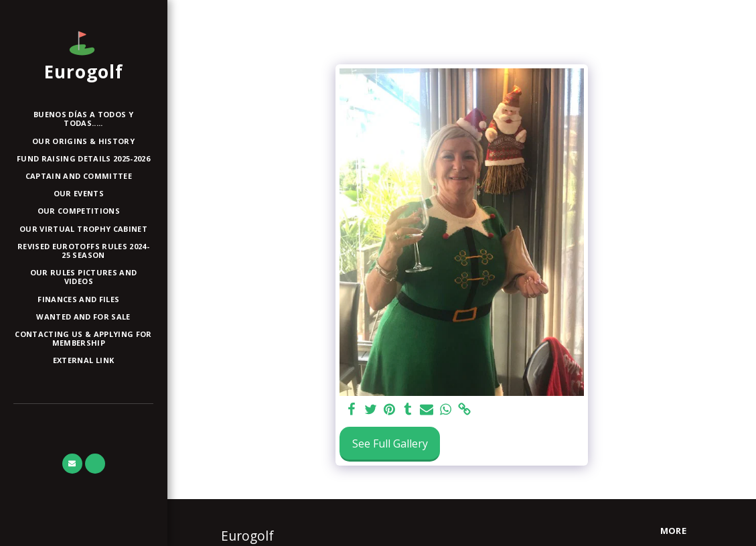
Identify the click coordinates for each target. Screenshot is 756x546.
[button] (84, 177)
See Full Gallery (390, 443)
